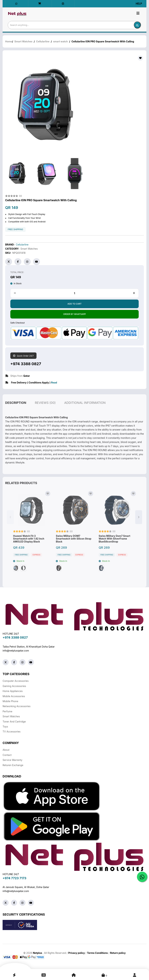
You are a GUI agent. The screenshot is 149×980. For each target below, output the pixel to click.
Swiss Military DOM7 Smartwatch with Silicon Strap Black (74, 546)
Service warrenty (12, 760)
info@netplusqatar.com (16, 651)
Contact (7, 755)
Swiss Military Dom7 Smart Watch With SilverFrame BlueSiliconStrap (114, 546)
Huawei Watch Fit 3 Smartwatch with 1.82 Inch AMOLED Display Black (29, 546)
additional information (85, 410)
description (16, 410)
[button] (139, 525)
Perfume (7, 711)
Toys (5, 727)
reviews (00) (45, 410)
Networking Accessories (17, 706)
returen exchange (13, 765)
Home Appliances (13, 691)
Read (54, 383)
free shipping (15, 229)
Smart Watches (23, 41)
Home (9, 41)
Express (36, 562)
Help (139, 4)
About (6, 750)
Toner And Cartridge (14, 722)
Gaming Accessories (14, 686)
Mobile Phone (10, 701)
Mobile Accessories (14, 696)
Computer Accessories (16, 681)
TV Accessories (12, 732)
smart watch (60, 41)
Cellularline (43, 41)
